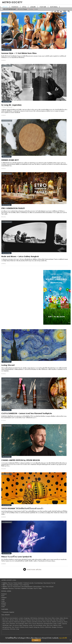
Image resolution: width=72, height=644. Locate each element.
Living (17, 629)
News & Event (50, 587)
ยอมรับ (36, 640)
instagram (4, 598)
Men (11, 625)
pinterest (4, 603)
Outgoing (27, 618)
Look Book (34, 622)
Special (11, 622)
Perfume (12, 629)
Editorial (54, 7)
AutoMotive (6, 629)
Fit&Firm (55, 625)
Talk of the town (36, 620)
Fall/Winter (5, 625)
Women (21, 620)
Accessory (16, 625)
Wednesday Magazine (8, 612)
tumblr (3, 607)
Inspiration (16, 585)
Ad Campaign (20, 624)
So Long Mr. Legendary (11, 105)
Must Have (18, 588)
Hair (54, 620)
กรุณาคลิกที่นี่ (63, 638)
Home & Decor (38, 587)
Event (27, 627)
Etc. (8, 620)
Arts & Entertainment (27, 587)
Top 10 (36, 588)
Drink (60, 625)
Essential (24, 588)
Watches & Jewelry (28, 583)
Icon (21, 585)
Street (16, 620)
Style (24, 7)
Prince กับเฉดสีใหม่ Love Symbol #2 (16, 557)
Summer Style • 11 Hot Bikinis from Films (19, 53)
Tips (13, 627)
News (45, 625)
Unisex (57, 618)
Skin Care (50, 625)
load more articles (32, 569)
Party (43, 620)
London (21, 618)
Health (31, 627)
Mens (4, 624)
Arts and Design (7, 50)
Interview (5, 622)
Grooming (9, 585)
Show (8, 624)
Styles (55, 624)
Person (7, 618)
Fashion (15, 7)
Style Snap (26, 585)
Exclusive (11, 588)
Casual (34, 624)
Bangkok (23, 622)
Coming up (60, 622)
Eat (3, 618)
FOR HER (43, 7)
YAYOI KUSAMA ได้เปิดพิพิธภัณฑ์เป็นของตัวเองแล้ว (22, 508)
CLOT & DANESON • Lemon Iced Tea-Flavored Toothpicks (27, 413)
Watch (42, 627)
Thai (46, 618)
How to (10, 587)
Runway (11, 583)
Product (17, 627)
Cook (49, 618)
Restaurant (40, 624)
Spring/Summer (48, 624)
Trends (30, 625)
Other (53, 618)
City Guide (30, 588)
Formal (47, 620)
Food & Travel (17, 587)
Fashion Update (18, 583)
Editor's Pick (28, 624)
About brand (47, 583)
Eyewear (12, 624)
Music (66, 622)
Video (40, 588)
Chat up (49, 622)
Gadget (54, 627)
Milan (61, 618)
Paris (44, 622)
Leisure (33, 7)
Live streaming (39, 583)
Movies (40, 622)
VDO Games (34, 618)
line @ (3, 596)
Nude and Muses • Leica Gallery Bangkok (20, 256)
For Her (53, 583)
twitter (3, 601)
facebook (4, 594)
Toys (44, 587)
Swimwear (41, 618)
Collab (59, 624)
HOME (5, 7)
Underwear (17, 622)
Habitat (54, 622)
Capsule (64, 624)
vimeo (3, 599)
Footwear (60, 627)
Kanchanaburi (14, 618)
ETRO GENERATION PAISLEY (13, 208)
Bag (21, 625)
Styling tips (37, 627)
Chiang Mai (27, 620)
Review (66, 618)
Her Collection (60, 620)
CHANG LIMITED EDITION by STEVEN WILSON (21, 460)
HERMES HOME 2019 (10, 160)
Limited (29, 622)
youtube (4, 605)
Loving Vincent (8, 365)
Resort (4, 620)
